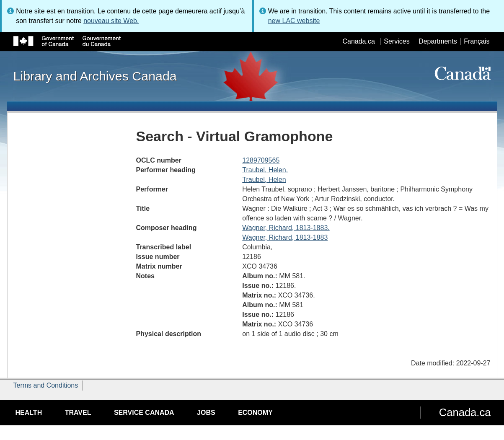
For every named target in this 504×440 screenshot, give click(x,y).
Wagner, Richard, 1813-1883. (286, 228)
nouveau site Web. (111, 21)
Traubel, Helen (264, 180)
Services (397, 41)
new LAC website (294, 21)
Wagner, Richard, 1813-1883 (285, 237)
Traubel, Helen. (265, 170)
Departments (438, 41)
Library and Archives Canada (95, 76)
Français (477, 41)
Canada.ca (358, 41)
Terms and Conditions (46, 385)
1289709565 (261, 160)
